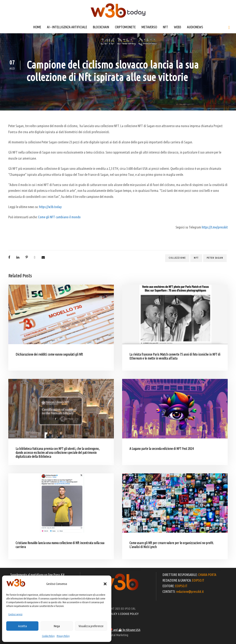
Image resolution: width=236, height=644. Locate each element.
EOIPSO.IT (198, 580)
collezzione (177, 258)
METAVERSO (149, 27)
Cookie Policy (48, 636)
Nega (57, 626)
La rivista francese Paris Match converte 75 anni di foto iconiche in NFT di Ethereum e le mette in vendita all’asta (175, 356)
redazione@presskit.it (190, 592)
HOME (37, 27)
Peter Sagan (215, 258)
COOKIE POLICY (129, 614)
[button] (105, 584)
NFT (165, 27)
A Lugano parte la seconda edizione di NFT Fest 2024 (162, 449)
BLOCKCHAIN (101, 27)
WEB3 (178, 27)
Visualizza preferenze (91, 626)
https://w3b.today (50, 207)
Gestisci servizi (15, 614)
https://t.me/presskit (215, 227)
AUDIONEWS (195, 27)
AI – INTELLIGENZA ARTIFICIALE (67, 27)
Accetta (22, 626)
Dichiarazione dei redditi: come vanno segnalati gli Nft (49, 354)
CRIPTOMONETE (125, 27)
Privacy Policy (63, 636)
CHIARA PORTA (207, 575)
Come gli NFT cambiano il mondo (59, 217)
